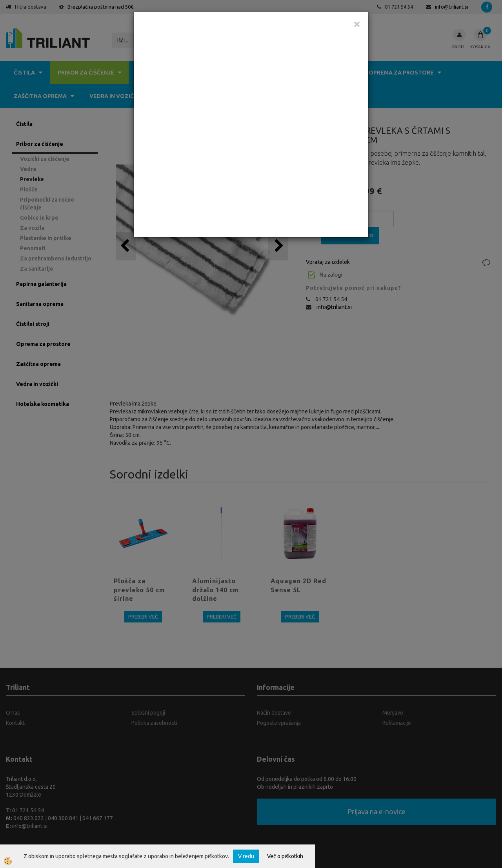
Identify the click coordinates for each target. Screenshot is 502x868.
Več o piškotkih (285, 856)
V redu (246, 856)
